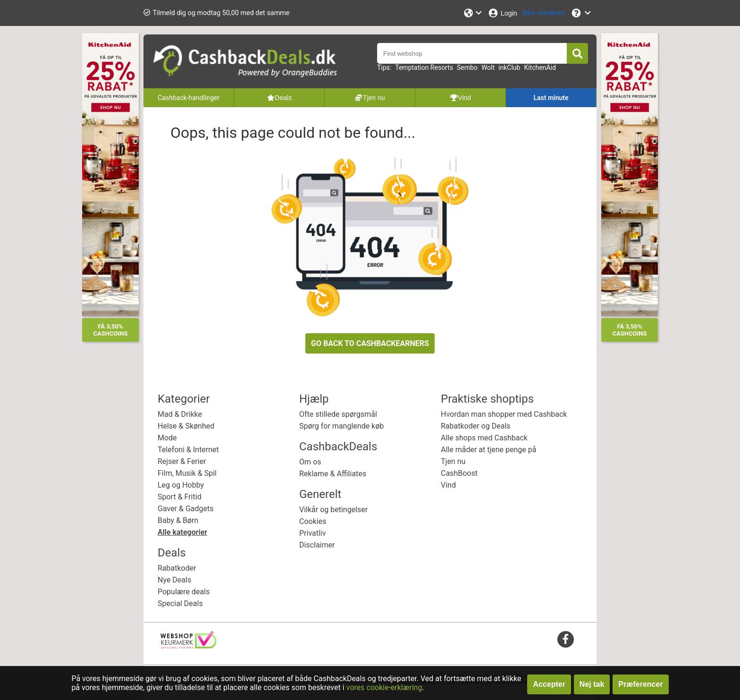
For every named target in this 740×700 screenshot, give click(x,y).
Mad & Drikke (180, 414)
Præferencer (640, 684)
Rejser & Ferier (182, 461)
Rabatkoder (177, 568)
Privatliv (313, 533)
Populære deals (184, 592)
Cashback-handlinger (189, 98)
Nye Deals (174, 580)
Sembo (467, 67)
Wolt (488, 67)
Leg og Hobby (181, 485)
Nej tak (592, 684)
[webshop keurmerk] (189, 646)
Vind (448, 485)
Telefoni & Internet (188, 450)
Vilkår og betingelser (333, 510)
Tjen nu (453, 461)
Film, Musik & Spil (187, 473)
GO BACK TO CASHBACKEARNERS (370, 343)
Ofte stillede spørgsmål (338, 414)
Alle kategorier (182, 532)
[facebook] (566, 639)
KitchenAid (540, 67)
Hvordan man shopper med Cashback (504, 414)
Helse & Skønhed (186, 426)
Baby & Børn (178, 520)
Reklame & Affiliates (333, 474)
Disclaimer (317, 545)
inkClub (509, 67)
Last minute (551, 98)
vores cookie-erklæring (384, 687)
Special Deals (180, 603)
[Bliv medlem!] (544, 13)
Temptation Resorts (424, 67)
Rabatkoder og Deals (476, 426)
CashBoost (459, 473)
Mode (167, 438)
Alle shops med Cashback (484, 438)
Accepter (549, 684)
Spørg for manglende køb (341, 426)
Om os (310, 462)
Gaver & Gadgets (186, 509)
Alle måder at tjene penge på (488, 450)
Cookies (313, 521)
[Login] (502, 13)
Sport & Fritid (180, 497)
